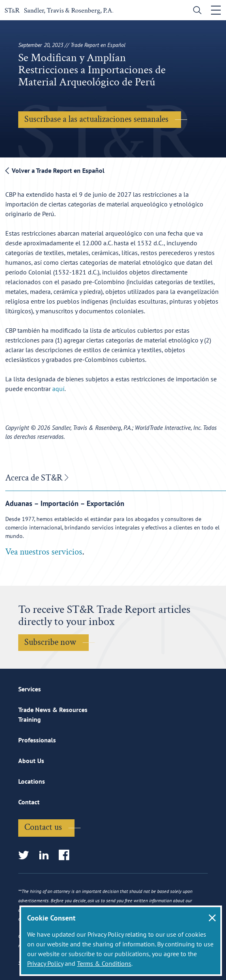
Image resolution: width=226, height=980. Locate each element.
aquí (58, 389)
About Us (31, 761)
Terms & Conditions (104, 963)
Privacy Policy (45, 963)
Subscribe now (50, 642)
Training (30, 719)
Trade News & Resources (53, 710)
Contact (29, 802)
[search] (195, 11)
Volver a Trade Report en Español (55, 170)
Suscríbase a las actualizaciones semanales (96, 119)
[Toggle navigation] (216, 10)
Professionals (37, 740)
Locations (32, 781)
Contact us (43, 827)
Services (30, 689)
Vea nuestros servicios (44, 552)
